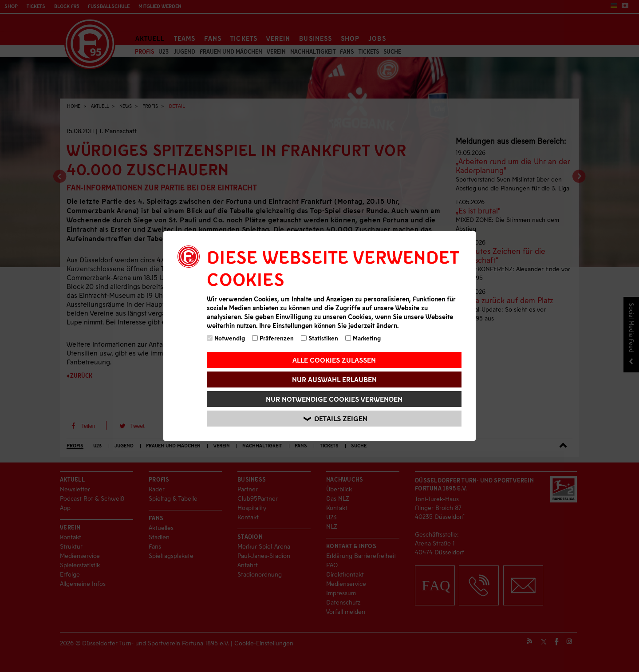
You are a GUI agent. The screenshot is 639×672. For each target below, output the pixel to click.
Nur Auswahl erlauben (334, 379)
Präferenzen (273, 338)
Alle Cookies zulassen (334, 360)
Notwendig (226, 338)
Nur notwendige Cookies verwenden (334, 399)
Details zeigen (335, 419)
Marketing (363, 338)
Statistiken (319, 338)
